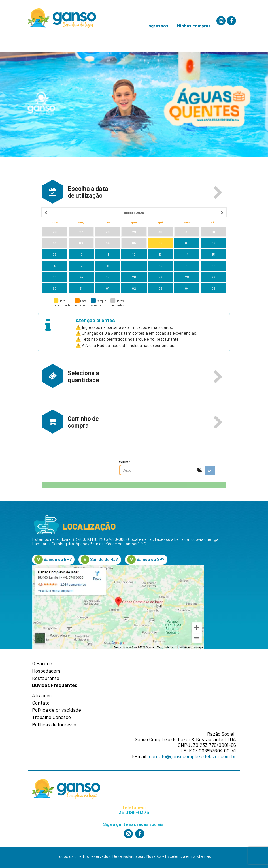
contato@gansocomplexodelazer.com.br (193, 756)
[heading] (134, 212)
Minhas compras (194, 26)
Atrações (42, 696)
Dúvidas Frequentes (55, 685)
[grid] (134, 251)
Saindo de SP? (146, 560)
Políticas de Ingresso (54, 725)
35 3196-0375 (134, 812)
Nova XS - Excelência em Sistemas (179, 856)
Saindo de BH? (53, 560)
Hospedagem (46, 671)
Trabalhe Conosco (51, 717)
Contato (41, 703)
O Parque (42, 664)
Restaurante (46, 678)
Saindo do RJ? (99, 560)
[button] (218, 193)
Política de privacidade (57, 710)
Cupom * (125, 462)
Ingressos (158, 26)
